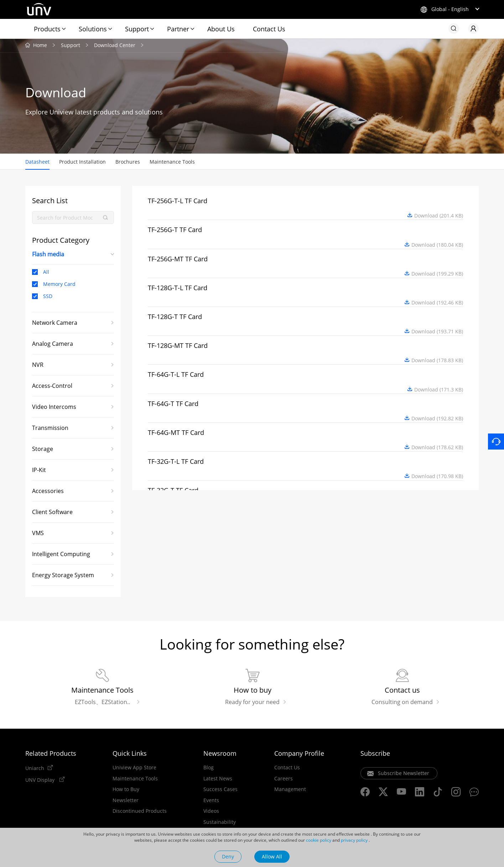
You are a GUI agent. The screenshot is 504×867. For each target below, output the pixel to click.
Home (40, 46)
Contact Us (269, 29)
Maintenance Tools (172, 162)
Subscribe (375, 754)
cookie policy (319, 840)
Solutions (93, 29)
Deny (228, 856)
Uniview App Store (134, 768)
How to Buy (126, 790)
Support (137, 29)
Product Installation (82, 162)
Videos (211, 812)
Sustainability (220, 823)
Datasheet (37, 162)
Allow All (272, 856)
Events (211, 801)
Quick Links (130, 754)
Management (290, 790)
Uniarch (35, 769)
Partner (178, 29)
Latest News (218, 779)
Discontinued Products (140, 812)
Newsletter (126, 801)
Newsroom (220, 754)
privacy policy (354, 840)
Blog (209, 768)
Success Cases (220, 790)
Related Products (51, 754)
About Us (221, 29)
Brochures (128, 162)
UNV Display (41, 780)
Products (47, 29)
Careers (284, 779)
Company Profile (299, 754)
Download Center (115, 46)
